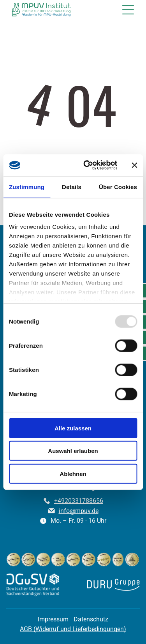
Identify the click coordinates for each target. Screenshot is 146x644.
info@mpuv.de (79, 511)
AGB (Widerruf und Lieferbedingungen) (73, 629)
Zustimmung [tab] (27, 187)
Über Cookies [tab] (118, 187)
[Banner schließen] (134, 165)
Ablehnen (73, 473)
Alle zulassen (73, 428)
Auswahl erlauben (73, 451)
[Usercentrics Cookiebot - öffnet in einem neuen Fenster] (87, 165)
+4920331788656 (79, 501)
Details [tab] (72, 187)
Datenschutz (91, 619)
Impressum (53, 619)
